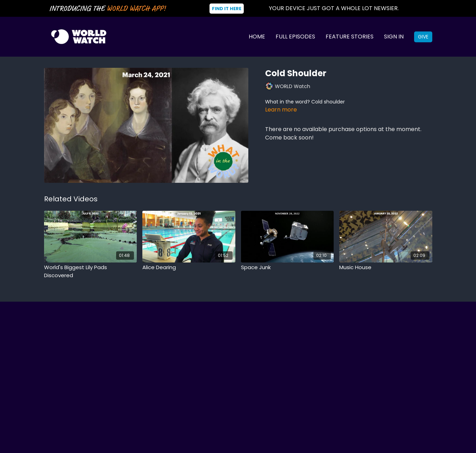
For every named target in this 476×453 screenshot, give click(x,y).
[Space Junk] (287, 268)
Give (423, 37)
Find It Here (227, 9)
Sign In (394, 37)
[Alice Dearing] (189, 268)
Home (257, 37)
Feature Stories (350, 37)
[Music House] (386, 268)
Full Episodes (295, 37)
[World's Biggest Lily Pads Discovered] (91, 271)
